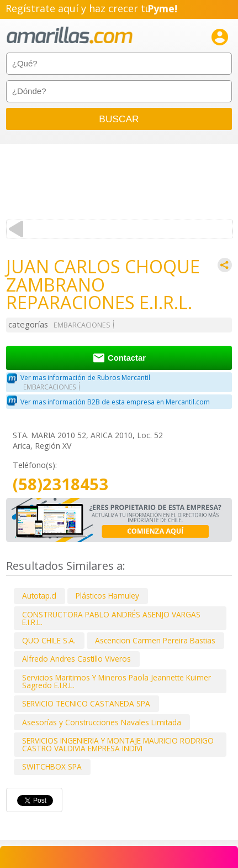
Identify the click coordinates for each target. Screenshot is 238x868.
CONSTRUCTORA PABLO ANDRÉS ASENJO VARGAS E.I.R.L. (111, 618)
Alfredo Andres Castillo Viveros (76, 659)
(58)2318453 (60, 484)
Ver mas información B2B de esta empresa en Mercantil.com (115, 402)
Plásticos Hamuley (107, 596)
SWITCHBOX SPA (52, 766)
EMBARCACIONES (82, 325)
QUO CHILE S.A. (49, 640)
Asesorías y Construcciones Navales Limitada (102, 722)
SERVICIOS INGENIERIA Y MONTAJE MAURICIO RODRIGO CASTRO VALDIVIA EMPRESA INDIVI (118, 744)
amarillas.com (70, 36)
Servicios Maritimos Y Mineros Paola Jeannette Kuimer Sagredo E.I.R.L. (117, 681)
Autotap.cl (39, 596)
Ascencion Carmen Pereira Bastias (155, 640)
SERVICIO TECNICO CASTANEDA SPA (86, 703)
